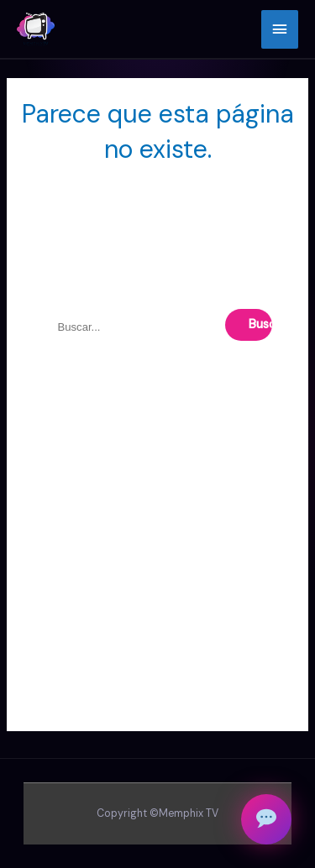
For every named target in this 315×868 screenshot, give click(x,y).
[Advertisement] (157, 574)
